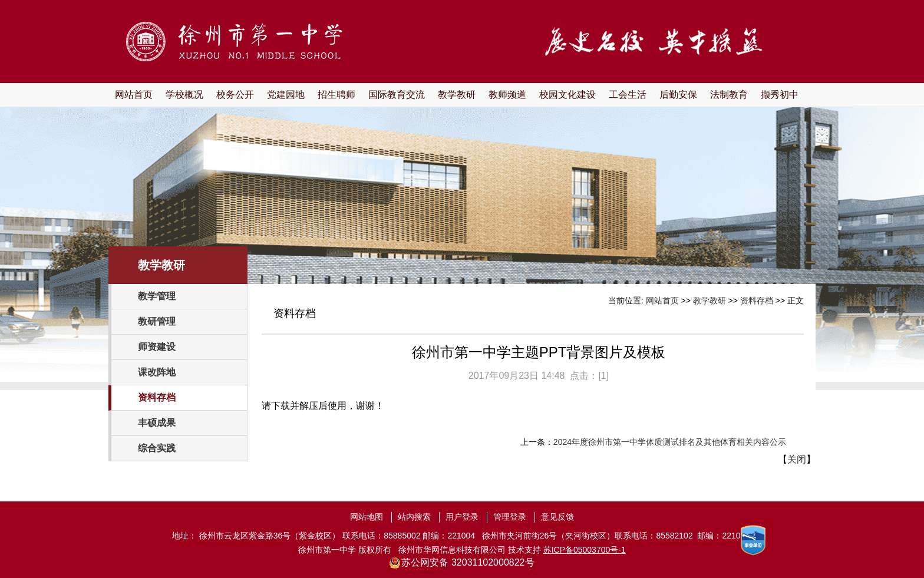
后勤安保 (678, 95)
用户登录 (462, 517)
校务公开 (235, 95)
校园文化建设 (567, 95)
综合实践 (157, 448)
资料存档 (157, 397)
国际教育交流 (397, 95)
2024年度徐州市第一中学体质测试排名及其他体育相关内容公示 (670, 442)
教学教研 (457, 95)
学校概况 (184, 95)
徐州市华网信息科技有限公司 (452, 550)
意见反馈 (557, 517)
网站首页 (134, 95)
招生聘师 (336, 95)
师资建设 (157, 347)
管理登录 (510, 517)
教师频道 (507, 95)
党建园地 (286, 95)
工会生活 (628, 95)
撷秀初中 (780, 95)
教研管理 (157, 321)
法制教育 (729, 95)
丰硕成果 (157, 423)
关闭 (797, 459)
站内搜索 (414, 517)
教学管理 (157, 296)
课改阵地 (157, 372)
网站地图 (367, 517)
